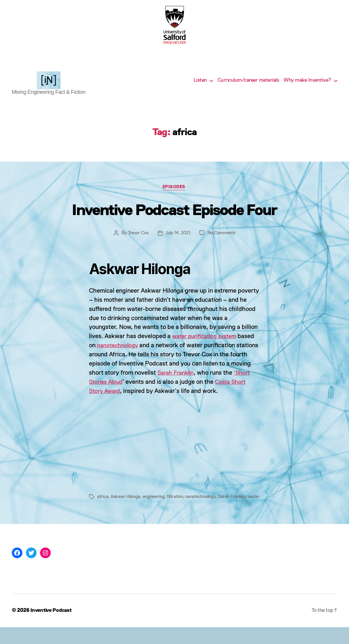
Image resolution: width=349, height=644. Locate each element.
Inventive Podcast (52, 627)
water (103, 514)
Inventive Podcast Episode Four (174, 219)
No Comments (222, 242)
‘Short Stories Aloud (116, 392)
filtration (178, 507)
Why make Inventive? (307, 85)
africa (103, 507)
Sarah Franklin (198, 383)
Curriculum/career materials (248, 85)
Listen (200, 85)
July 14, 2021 (178, 242)
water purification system (207, 346)
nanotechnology (119, 355)
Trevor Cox (138, 242)
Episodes (174, 197)
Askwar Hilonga (126, 507)
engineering (156, 507)
